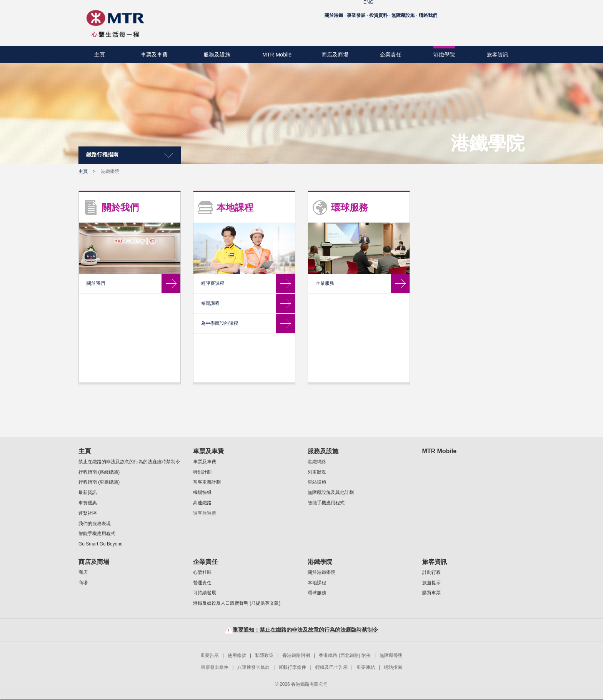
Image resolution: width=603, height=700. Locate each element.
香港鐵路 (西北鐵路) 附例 (345, 655)
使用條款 (237, 655)
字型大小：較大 (499, 12)
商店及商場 (335, 55)
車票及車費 (154, 55)
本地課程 (97, 222)
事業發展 (356, 11)
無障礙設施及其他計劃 (331, 492)
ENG (470, 11)
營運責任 (202, 583)
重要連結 (366, 667)
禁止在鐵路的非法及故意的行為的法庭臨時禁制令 (129, 462)
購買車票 (431, 593)
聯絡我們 (428, 11)
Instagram (503, 29)
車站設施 (317, 482)
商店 (83, 572)
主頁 (100, 55)
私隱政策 (264, 655)
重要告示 (210, 655)
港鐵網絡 (317, 462)
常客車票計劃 (207, 482)
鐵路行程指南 (102, 155)
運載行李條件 (292, 667)
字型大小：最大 (512, 12)
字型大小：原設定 (487, 12)
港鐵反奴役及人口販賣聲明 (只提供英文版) (237, 603)
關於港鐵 (334, 11)
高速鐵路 (202, 503)
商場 (83, 583)
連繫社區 (88, 513)
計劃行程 (431, 572)
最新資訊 (88, 492)
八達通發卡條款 (253, 667)
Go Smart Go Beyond (101, 544)
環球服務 (97, 243)
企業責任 (391, 55)
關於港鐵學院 (102, 201)
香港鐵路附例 (296, 655)
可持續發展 (205, 593)
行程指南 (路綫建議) (99, 472)
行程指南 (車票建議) (99, 482)
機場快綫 (202, 492)
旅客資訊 (498, 55)
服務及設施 (217, 55)
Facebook (477, 29)
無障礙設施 (403, 11)
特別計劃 (202, 472)
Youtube (490, 29)
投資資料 (378, 11)
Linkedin (516, 29)
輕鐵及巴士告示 (331, 667)
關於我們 (235, 207)
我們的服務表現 (95, 524)
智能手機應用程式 (97, 534)
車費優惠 (88, 503)
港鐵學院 (444, 55)
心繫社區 (202, 572)
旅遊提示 (431, 583)
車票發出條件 (215, 667)
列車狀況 (317, 472)
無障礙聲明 (391, 655)
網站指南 (393, 667)
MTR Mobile (277, 55)
